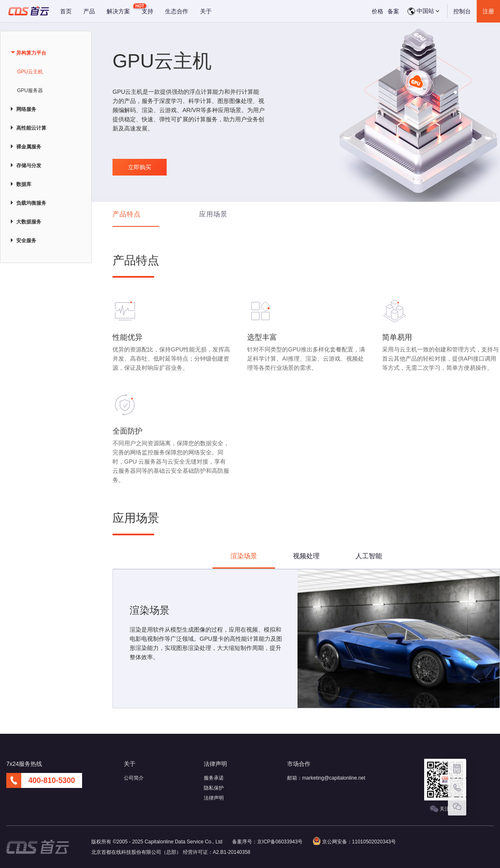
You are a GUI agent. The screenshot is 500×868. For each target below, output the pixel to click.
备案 (393, 11)
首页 (66, 11)
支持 (147, 11)
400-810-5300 (52, 780)
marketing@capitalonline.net (334, 778)
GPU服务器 (30, 90)
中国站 (423, 11)
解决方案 (118, 11)
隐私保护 (214, 788)
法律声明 (214, 798)
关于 (206, 11)
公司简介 (134, 778)
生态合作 (177, 11)
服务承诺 (214, 778)
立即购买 (140, 167)
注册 (488, 11)
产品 (89, 11)
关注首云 (445, 809)
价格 (377, 11)
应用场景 (213, 214)
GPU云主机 (30, 72)
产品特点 (127, 214)
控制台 (462, 11)
